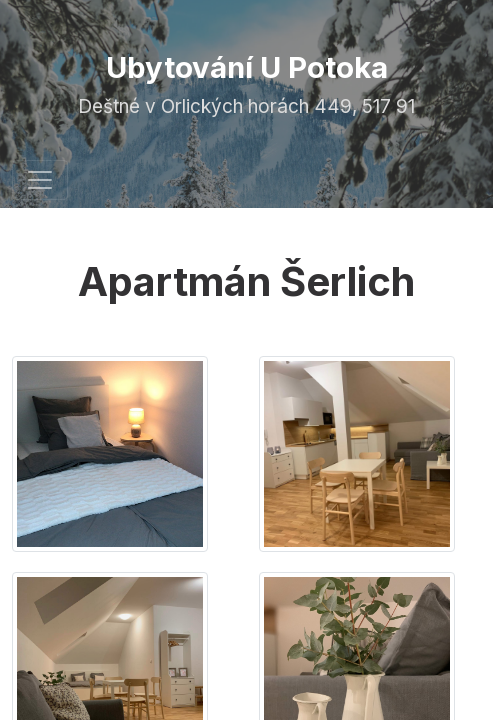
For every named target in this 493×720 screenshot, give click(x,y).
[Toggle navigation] (40, 180)
